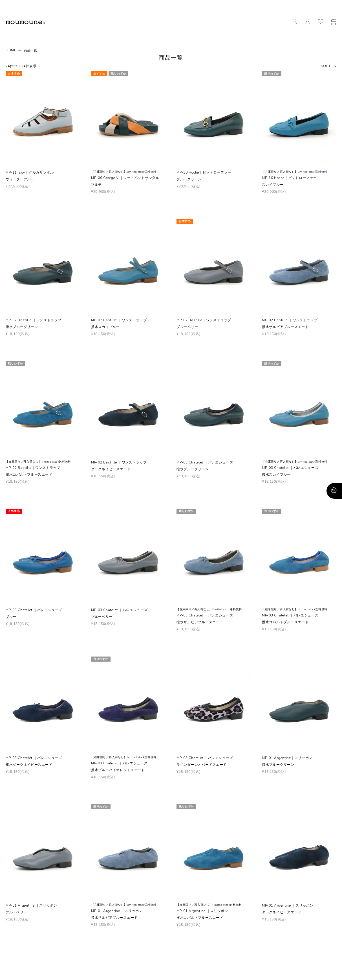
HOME (11, 50)
